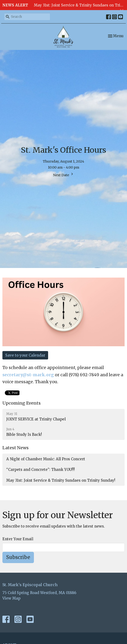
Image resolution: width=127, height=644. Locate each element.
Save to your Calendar (25, 355)
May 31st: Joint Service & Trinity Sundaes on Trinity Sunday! (61, 480)
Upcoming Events (22, 403)
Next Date (64, 174)
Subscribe (18, 557)
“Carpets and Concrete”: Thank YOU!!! (41, 470)
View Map (11, 598)
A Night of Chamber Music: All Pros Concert (46, 459)
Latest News (16, 448)
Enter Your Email (18, 539)
